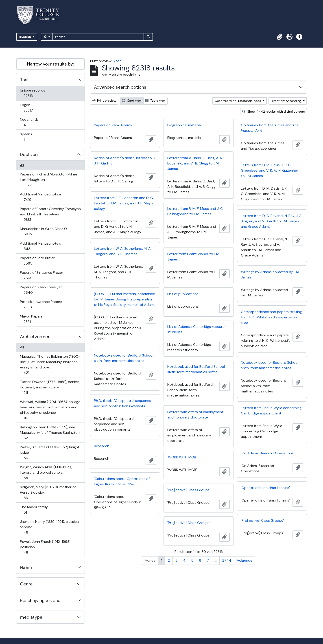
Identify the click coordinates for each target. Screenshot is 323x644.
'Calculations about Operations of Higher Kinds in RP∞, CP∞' (122, 481)
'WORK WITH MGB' (182, 457)
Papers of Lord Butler (37, 261)
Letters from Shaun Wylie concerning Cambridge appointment (271, 411)
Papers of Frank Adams (113, 125)
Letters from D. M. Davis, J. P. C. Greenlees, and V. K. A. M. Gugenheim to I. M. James (271, 170)
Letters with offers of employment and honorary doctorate (195, 415)
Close (117, 61)
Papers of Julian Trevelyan (41, 290)
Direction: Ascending (286, 101)
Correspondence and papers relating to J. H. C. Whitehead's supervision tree (271, 317)
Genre (26, 584)
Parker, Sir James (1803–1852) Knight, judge (50, 452)
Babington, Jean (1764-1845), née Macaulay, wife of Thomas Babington (50, 433)
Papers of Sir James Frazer (41, 275)
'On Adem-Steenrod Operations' (268, 453)
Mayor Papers (31, 319)
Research (102, 446)
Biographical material (184, 125)
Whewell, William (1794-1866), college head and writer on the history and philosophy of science (50, 410)
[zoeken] (98, 37)
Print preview (104, 101)
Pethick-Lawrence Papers (41, 304)
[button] (279, 37)
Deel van (29, 154)
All (22, 165)
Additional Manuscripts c (40, 246)
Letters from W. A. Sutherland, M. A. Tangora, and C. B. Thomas (123, 251)
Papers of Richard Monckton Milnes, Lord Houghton (49, 180)
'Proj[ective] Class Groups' (189, 490)
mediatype (31, 617)
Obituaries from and (270, 128)
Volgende (245, 560)
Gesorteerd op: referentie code (238, 101)
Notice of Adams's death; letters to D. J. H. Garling (125, 161)
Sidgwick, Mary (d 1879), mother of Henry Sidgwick (48, 492)
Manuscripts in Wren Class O (43, 231)
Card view (132, 101)
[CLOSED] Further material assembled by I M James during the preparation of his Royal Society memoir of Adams (125, 299)
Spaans (27, 137)
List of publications (183, 294)
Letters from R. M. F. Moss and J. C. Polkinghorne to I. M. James (195, 211)
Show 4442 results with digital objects (274, 112)
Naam (26, 567)
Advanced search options (120, 87)
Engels (31, 108)
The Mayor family (34, 510)
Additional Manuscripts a (40, 197)
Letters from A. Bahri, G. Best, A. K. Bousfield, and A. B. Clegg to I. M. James (195, 163)
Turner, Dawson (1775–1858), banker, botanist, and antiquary (50, 387)
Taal (24, 80)
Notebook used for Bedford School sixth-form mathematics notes (270, 365)
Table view (155, 101)
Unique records (32, 93)
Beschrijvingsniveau (40, 600)
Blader (26, 37)
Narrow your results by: (50, 64)
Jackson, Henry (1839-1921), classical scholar (50, 527)
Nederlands (29, 122)
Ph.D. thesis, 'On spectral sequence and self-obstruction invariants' (123, 403)
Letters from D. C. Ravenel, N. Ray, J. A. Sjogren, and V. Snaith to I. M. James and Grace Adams (272, 221)
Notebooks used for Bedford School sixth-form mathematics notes (124, 358)
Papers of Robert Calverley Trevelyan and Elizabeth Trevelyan (50, 214)
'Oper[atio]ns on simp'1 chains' (265, 488)
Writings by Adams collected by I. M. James (270, 275)
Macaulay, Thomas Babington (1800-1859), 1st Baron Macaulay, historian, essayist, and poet (50, 365)
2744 (227, 560)
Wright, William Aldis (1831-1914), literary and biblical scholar (46, 472)
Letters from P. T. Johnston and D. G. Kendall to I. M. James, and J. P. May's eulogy (124, 203)
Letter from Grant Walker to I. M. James (194, 257)
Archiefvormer (35, 337)
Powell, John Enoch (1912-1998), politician (45, 547)
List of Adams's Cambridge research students (197, 329)
